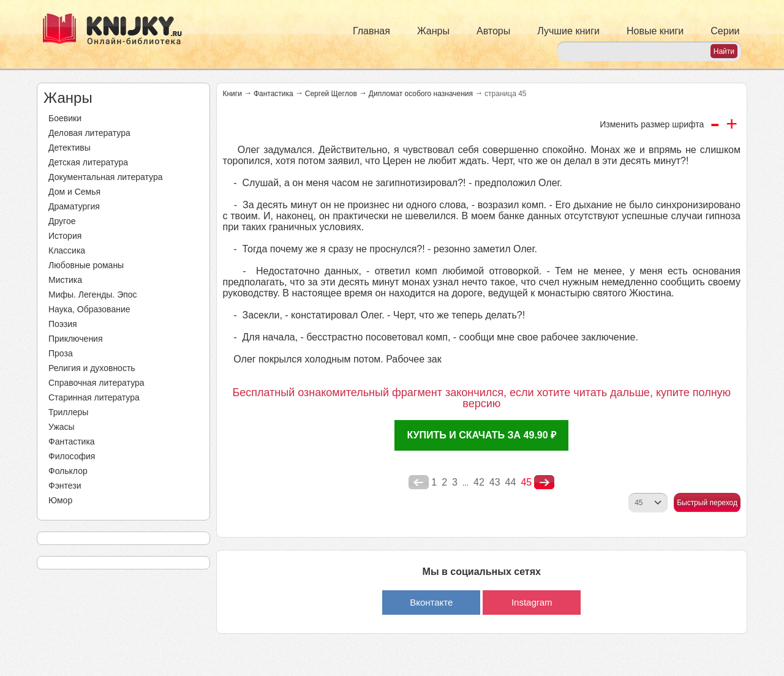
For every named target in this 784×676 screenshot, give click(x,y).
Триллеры (68, 412)
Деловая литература (89, 133)
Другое (62, 221)
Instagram (532, 602)
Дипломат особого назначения (421, 94)
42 (479, 482)
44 (511, 482)
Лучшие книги (568, 31)
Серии (725, 31)
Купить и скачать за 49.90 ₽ (481, 435)
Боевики (65, 118)
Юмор (60, 500)
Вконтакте (431, 602)
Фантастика (72, 441)
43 (495, 482)
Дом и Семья (74, 192)
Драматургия (74, 206)
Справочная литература (96, 383)
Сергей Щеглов (331, 94)
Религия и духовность (92, 368)
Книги (232, 94)
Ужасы (62, 427)
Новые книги (655, 31)
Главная (371, 31)
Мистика (65, 280)
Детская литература (88, 162)
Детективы (70, 148)
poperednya (419, 483)
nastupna (544, 483)
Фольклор (68, 471)
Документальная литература (105, 177)
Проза (61, 353)
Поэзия (63, 324)
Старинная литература (94, 397)
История (65, 236)
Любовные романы (86, 265)
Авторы (493, 31)
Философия (72, 456)
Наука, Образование (89, 309)
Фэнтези (65, 486)
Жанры (433, 31)
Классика (67, 250)
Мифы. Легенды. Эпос (93, 295)
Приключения (76, 339)
